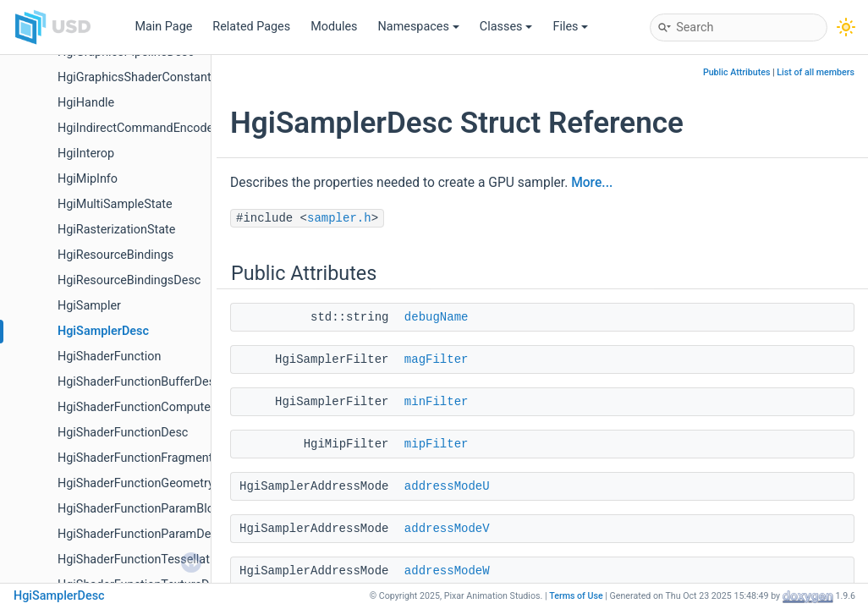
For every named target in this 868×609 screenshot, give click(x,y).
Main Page (163, 27)
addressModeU (447, 486)
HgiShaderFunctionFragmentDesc (149, 458)
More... (592, 183)
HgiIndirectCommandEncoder (137, 128)
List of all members (816, 72)
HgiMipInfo (88, 179)
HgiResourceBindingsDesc (129, 280)
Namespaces (419, 27)
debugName (437, 317)
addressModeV (447, 529)
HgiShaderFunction (109, 357)
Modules (334, 27)
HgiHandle (86, 103)
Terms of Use (576, 596)
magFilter (437, 359)
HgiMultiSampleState (115, 204)
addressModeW (447, 571)
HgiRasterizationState (116, 230)
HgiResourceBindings (115, 255)
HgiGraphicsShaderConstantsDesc (151, 77)
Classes (506, 27)
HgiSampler (89, 306)
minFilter (437, 402)
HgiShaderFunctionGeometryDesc (149, 483)
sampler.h (339, 218)
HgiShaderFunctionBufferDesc (140, 382)
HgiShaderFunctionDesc (123, 433)
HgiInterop (86, 154)
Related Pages (251, 27)
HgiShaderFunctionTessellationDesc (156, 560)
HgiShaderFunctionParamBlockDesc (156, 509)
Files (570, 27)
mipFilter (437, 444)
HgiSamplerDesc (103, 331)
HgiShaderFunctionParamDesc (140, 534)
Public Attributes (737, 72)
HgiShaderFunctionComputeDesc (148, 407)
